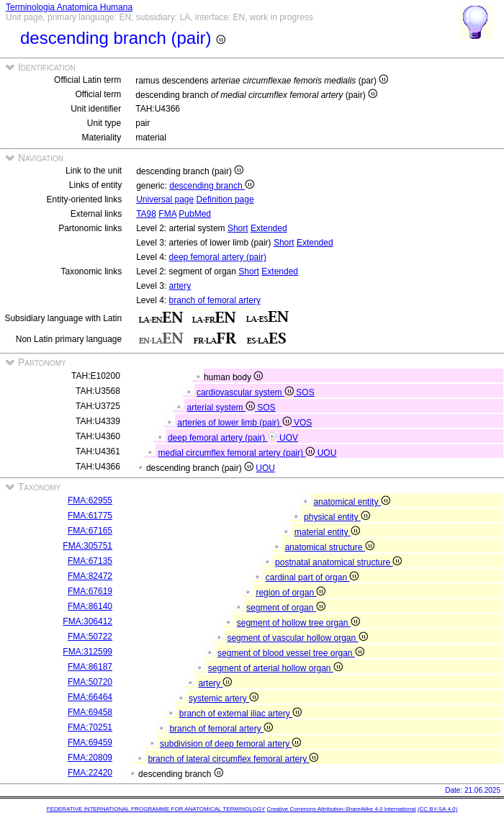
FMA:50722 (90, 637)
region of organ (291, 593)
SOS (305, 392)
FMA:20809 (90, 758)
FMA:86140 (90, 606)
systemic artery (224, 698)
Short (238, 228)
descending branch (212, 186)
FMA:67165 (90, 531)
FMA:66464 (90, 697)
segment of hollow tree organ (298, 623)
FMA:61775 (90, 516)
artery (180, 286)
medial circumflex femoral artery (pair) (238, 453)
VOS (303, 423)
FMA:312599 (87, 652)
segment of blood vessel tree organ (291, 653)
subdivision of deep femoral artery (230, 744)
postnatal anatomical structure (338, 562)
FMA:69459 (90, 742)
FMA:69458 (90, 712)
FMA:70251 (90, 727)
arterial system (222, 408)
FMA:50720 (90, 682)
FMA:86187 (90, 667)
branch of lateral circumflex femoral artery (233, 759)
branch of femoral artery (215, 300)
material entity (327, 532)
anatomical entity (351, 502)
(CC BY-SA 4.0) (437, 809)
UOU (327, 453)
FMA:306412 (87, 621)
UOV (289, 438)
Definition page (225, 199)
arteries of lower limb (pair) (235, 423)
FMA (167, 214)
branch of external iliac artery (240, 714)
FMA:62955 (90, 500)
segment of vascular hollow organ (297, 638)
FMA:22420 (90, 773)
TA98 (146, 214)
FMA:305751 (87, 546)
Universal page (165, 199)
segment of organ (286, 608)
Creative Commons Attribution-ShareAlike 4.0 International (341, 809)
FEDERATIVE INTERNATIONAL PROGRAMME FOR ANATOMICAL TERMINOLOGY (156, 809)
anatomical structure (329, 547)
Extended (269, 228)
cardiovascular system (246, 392)
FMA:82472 (90, 576)
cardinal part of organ (312, 577)
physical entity (337, 517)
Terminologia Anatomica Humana (69, 7)
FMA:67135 (90, 561)
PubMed (195, 214)
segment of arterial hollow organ (275, 668)
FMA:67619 (90, 591)
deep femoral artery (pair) (218, 257)
